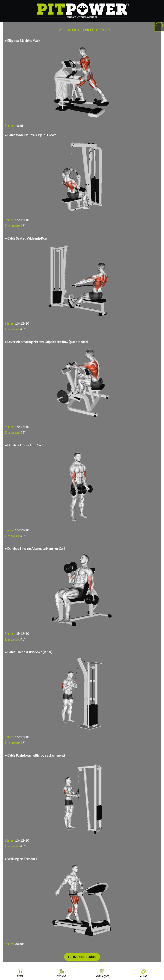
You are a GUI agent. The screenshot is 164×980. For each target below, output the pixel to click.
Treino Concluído (82, 957)
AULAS (143, 976)
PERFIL (20, 976)
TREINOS (61, 976)
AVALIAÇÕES (103, 976)
